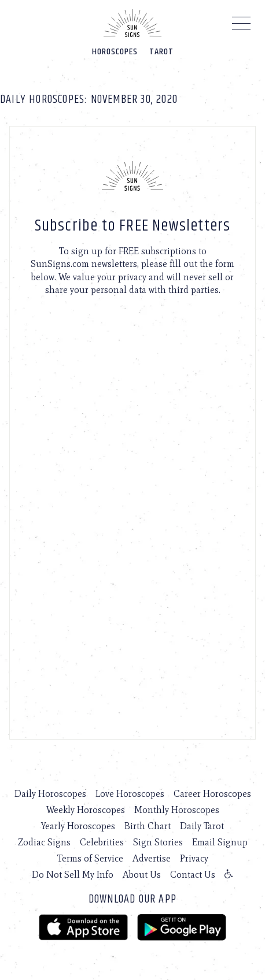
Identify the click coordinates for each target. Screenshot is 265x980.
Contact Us (193, 875)
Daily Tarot (202, 826)
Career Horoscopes (212, 794)
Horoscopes (115, 52)
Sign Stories (158, 842)
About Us (142, 875)
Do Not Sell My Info (73, 875)
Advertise (152, 858)
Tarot (161, 52)
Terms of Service (90, 858)
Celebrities (102, 842)
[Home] (132, 23)
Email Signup (220, 842)
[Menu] (242, 26)
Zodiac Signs (44, 842)
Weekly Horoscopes (86, 810)
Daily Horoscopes (50, 794)
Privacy (194, 858)
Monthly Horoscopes (177, 810)
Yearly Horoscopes (78, 826)
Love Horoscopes (130, 794)
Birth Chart (148, 826)
